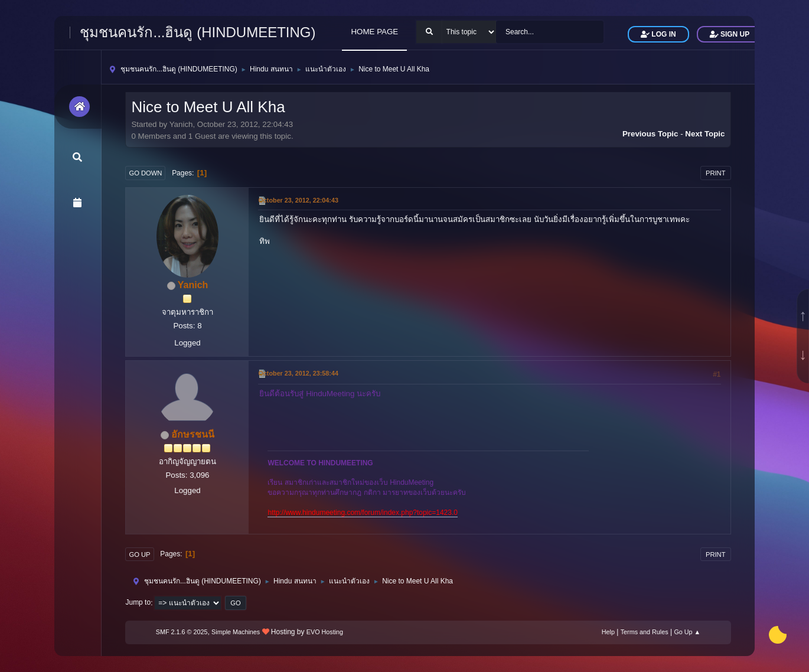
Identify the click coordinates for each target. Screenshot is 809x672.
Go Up (139, 554)
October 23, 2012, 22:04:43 (298, 200)
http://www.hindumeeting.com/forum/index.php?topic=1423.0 (362, 513)
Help (608, 632)
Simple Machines (236, 632)
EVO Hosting (325, 632)
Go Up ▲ (687, 632)
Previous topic (650, 134)
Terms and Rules (645, 632)
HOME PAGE (374, 32)
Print (716, 173)
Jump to (138, 603)
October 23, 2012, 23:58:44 (298, 373)
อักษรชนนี (193, 434)
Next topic (705, 134)
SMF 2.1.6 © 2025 (182, 632)
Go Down (145, 173)
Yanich (193, 285)
